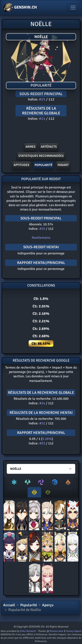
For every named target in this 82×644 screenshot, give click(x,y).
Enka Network (28, 631)
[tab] (14, 482)
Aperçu (48, 605)
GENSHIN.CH (20, 8)
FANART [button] (63, 165)
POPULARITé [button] (43, 165)
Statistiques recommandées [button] (41, 156)
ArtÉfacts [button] (49, 147)
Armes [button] (30, 147)
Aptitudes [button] (21, 165)
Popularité (29, 605)
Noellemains (41, 238)
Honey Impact (74, 631)
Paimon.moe (56, 631)
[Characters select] (41, 469)
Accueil (9, 605)
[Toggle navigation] (73, 8)
